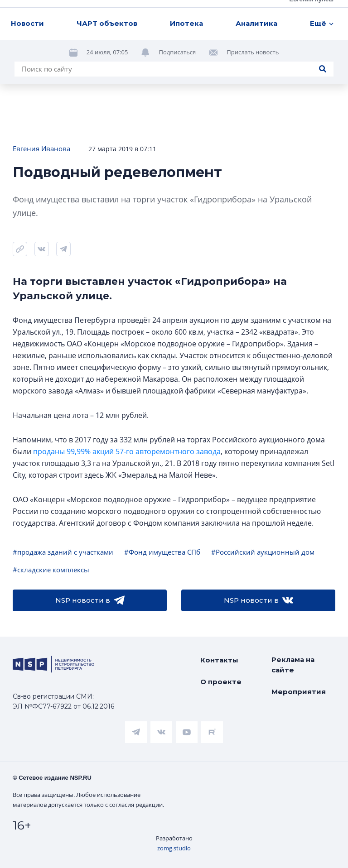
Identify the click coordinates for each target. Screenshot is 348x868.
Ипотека (186, 23)
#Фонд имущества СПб (162, 552)
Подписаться (177, 52)
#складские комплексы (51, 570)
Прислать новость (253, 52)
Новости (27, 23)
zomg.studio (174, 848)
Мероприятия (299, 692)
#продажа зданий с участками (63, 552)
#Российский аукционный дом (263, 552)
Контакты (219, 660)
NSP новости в (90, 600)
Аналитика (256, 23)
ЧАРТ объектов (107, 23)
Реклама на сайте (293, 665)
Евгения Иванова (41, 149)
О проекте (221, 682)
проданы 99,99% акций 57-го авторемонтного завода (127, 451)
